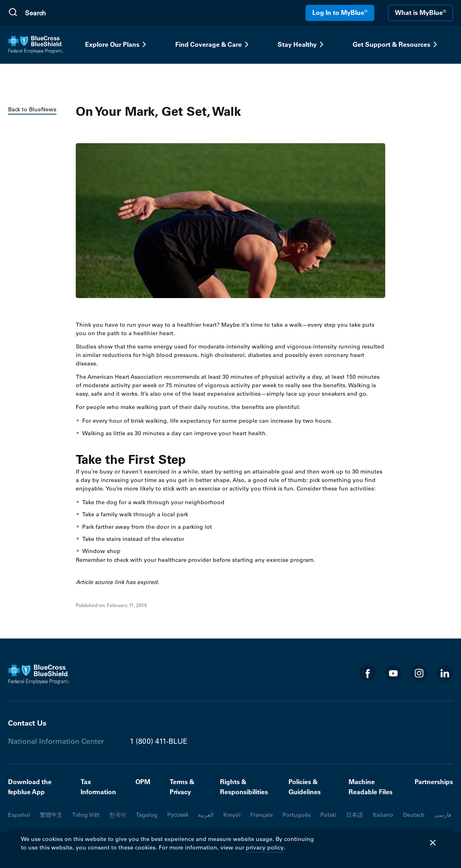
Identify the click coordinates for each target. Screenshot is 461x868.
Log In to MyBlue (340, 13)
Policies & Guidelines (305, 787)
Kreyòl (232, 815)
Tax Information (98, 787)
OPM (143, 782)
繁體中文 (51, 815)
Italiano (383, 815)
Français (262, 815)
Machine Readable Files (371, 787)
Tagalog (147, 815)
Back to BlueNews (32, 109)
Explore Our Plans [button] (117, 44)
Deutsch (414, 815)
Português (297, 815)
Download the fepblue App (30, 787)
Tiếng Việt (86, 815)
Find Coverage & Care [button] (213, 44)
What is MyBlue (421, 13)
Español (19, 815)
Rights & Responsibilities (244, 787)
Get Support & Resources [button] (396, 44)
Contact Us (27, 723)
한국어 (118, 815)
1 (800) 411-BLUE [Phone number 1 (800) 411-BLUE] (159, 741)
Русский (178, 815)
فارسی (443, 815)
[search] (63, 13)
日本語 (355, 815)
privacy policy (265, 847)
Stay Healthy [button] (302, 44)
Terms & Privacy (182, 787)
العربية (206, 815)
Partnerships (434, 782)
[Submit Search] (13, 13)
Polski (328, 815)
